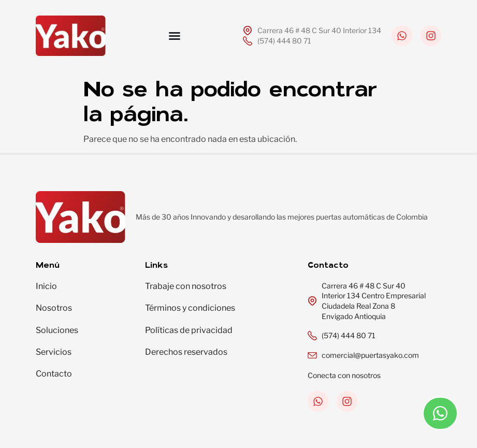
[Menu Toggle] (175, 36)
